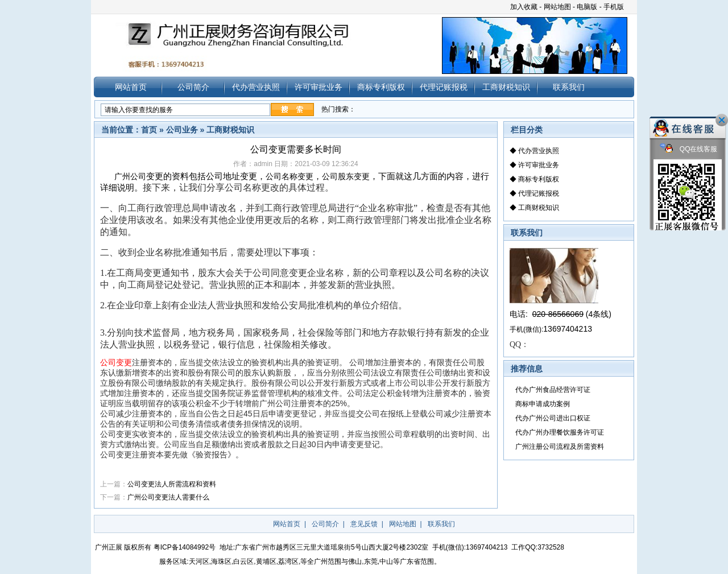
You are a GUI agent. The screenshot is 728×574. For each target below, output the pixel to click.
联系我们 (569, 87)
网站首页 (131, 87)
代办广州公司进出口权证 (553, 418)
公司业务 (182, 130)
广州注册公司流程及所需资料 (560, 447)
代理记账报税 (444, 87)
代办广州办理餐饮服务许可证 (560, 432)
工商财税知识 (506, 87)
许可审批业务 (318, 87)
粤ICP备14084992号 (185, 547)
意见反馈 (364, 524)
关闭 (722, 120)
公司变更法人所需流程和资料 (172, 484)
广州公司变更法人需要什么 (168, 497)
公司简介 (193, 87)
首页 (149, 130)
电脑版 (587, 7)
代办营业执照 (256, 87)
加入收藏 (524, 7)
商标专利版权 (381, 87)
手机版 (614, 7)
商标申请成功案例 (543, 404)
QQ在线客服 (689, 149)
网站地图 (557, 7)
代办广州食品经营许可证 (553, 390)
